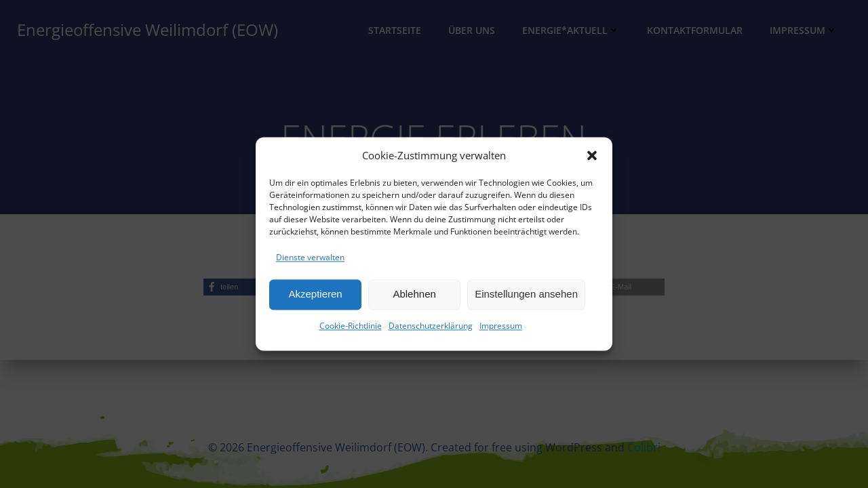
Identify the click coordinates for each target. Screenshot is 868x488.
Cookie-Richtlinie (351, 326)
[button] (592, 155)
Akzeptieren (315, 294)
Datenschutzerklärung (431, 326)
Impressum (501, 326)
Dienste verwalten (310, 257)
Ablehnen (414, 294)
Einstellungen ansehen (526, 294)
